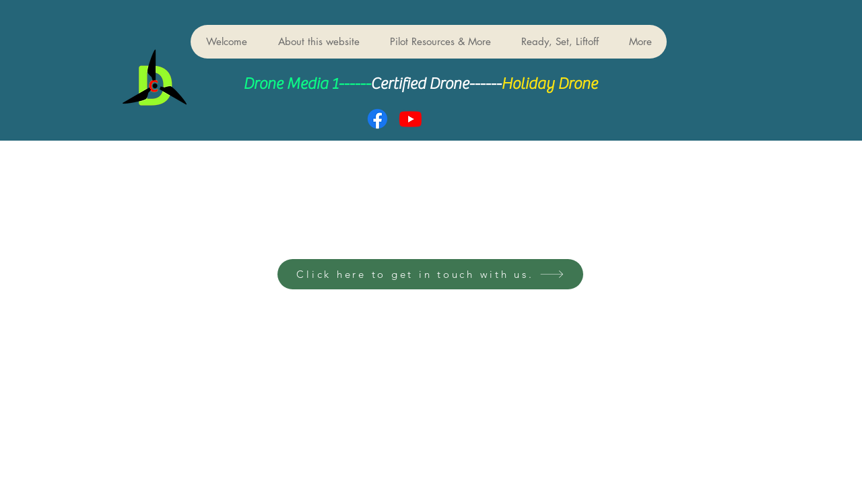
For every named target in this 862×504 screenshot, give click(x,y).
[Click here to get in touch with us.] (430, 274)
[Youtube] (410, 119)
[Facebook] (377, 119)
